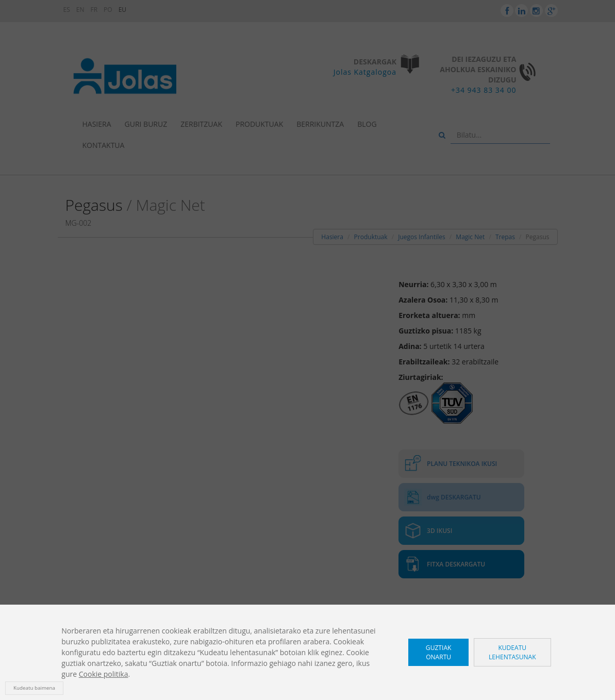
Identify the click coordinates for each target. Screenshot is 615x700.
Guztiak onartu (439, 652)
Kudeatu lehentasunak (512, 652)
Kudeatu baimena (34, 688)
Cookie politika (104, 674)
